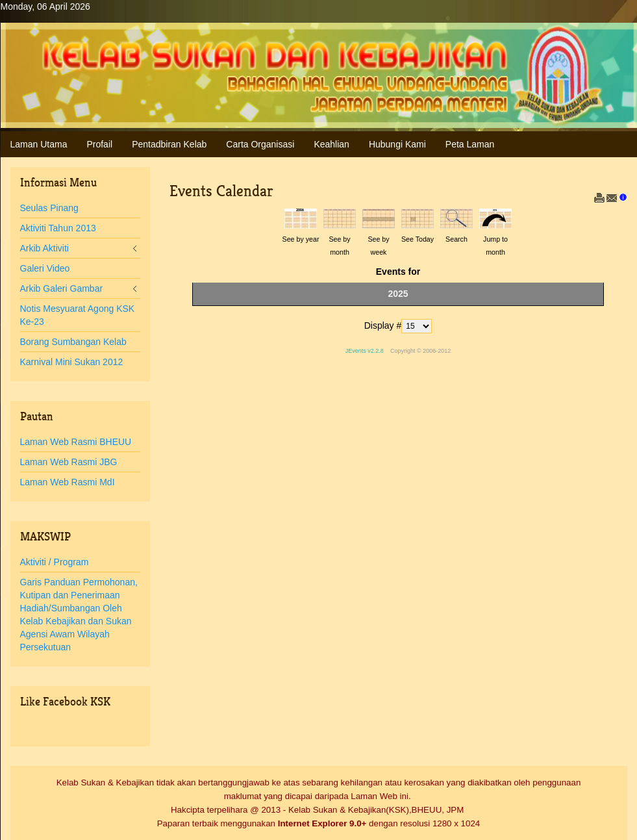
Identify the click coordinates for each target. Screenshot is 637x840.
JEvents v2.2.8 (366, 351)
